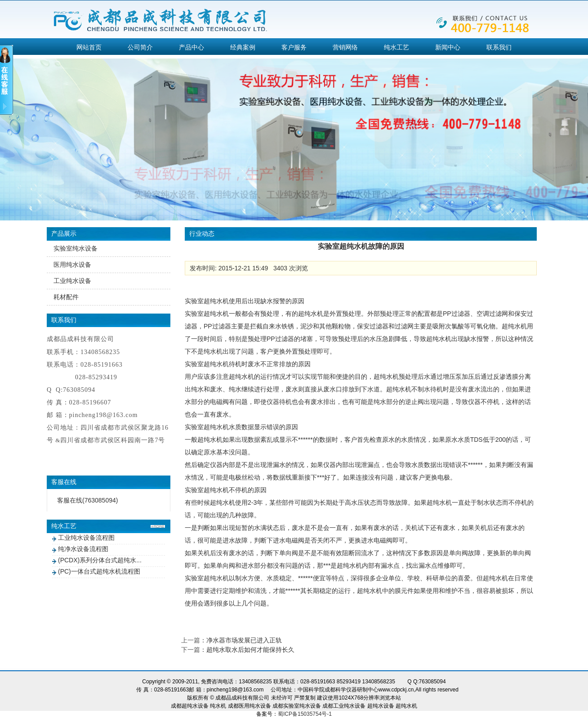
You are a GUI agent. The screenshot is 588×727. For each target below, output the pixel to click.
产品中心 (192, 47)
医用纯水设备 (72, 265)
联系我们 (499, 47)
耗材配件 (66, 297)
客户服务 (294, 47)
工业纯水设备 (72, 281)
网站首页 (89, 47)
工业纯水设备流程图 (86, 538)
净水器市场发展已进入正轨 (244, 640)
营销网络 (345, 47)
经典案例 (243, 47)
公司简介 (140, 47)
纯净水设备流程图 (83, 549)
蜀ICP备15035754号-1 (305, 714)
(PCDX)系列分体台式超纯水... (100, 560)
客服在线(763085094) (87, 500)
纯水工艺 (396, 47)
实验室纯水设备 (76, 248)
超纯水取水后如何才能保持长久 (250, 650)
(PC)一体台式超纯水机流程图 (99, 571)
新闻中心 (448, 47)
